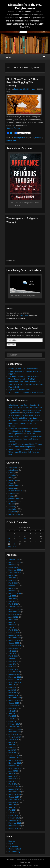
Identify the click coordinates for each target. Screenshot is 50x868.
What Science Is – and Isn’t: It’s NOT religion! (26, 392)
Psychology (13, 501)
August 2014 (13, 802)
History (11, 478)
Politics (11, 496)
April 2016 (12, 750)
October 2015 (14, 766)
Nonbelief (12, 488)
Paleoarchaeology (15, 491)
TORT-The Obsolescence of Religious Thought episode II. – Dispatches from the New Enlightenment (25, 431)
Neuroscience (14, 486)
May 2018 (12, 687)
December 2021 (15, 609)
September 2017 (15, 706)
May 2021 (12, 625)
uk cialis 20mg (14, 444)
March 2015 (13, 784)
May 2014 (12, 810)
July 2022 (12, 596)
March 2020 (13, 656)
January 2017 (14, 726)
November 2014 (15, 794)
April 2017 (12, 719)
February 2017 (14, 724)
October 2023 (14, 586)
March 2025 (13, 567)
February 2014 (14, 818)
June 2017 (13, 713)
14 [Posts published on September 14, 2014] (9, 539)
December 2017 (15, 698)
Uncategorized (19, 138)
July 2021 (12, 620)
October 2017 (14, 703)
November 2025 (15, 562)
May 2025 (12, 565)
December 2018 (15, 677)
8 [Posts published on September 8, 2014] (14, 536)
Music (11, 483)
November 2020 (15, 640)
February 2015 (14, 786)
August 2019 (13, 661)
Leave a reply (12, 140)
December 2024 (15, 570)
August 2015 (13, 771)
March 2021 (13, 630)
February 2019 (14, 672)
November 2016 (15, 732)
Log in (11, 844)
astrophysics (13, 470)
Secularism (13, 509)
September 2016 (15, 737)
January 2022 (14, 607)
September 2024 (15, 573)
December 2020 (15, 638)
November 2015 (15, 763)
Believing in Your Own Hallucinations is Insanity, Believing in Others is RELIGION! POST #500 (25, 371)
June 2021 (13, 622)
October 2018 (14, 680)
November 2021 (15, 612)
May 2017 (12, 716)
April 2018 (12, 690)
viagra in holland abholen (18, 449)
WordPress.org (14, 852)
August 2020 (13, 648)
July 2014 (12, 805)
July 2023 (12, 588)
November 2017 (15, 700)
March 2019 (13, 669)
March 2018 (13, 693)
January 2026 (14, 560)
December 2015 (15, 760)
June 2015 (13, 776)
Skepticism (13, 512)
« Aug (9, 547)
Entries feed (13, 846)
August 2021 (13, 617)
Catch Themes (33, 865)
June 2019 (13, 664)
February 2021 (14, 633)
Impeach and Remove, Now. (19, 390)
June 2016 (13, 745)
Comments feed (15, 849)
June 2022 (13, 599)
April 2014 (12, 813)
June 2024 (13, 578)
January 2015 (14, 789)
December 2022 (15, 593)
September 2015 (15, 768)
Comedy (12, 473)
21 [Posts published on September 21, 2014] (9, 541)
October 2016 (14, 734)
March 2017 (13, 721)
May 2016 (12, 747)
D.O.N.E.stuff (24, 316)
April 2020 (12, 653)
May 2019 (12, 666)
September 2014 (15, 799)
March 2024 (13, 583)
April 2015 (12, 781)
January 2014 (14, 820)
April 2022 (12, 601)
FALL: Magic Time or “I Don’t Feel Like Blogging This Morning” (23, 82)
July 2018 (12, 685)
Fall (33, 138)
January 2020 (14, 659)
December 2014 (15, 792)
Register (12, 841)
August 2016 (13, 740)
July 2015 (12, 773)
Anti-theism (13, 467)
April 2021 (12, 627)
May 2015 (12, 779)
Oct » (14, 547)
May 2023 (12, 591)
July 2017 (12, 711)
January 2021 (14, 635)
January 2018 (14, 695)
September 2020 (15, 646)
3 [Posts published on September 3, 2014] (25, 534)
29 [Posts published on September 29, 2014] (14, 544)
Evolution (12, 475)
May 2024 (12, 580)
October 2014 (14, 797)
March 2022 (13, 604)
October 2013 (14, 828)
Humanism (13, 480)
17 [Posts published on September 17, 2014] (25, 539)
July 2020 (12, 651)
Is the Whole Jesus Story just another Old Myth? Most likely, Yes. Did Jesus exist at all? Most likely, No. (26, 384)
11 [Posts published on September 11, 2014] (30, 536)
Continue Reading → (15, 128)
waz (33, 89)
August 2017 (13, 708)
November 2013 (15, 826)
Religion (12, 504)
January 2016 (14, 758)
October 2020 (14, 643)
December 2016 (15, 729)
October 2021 (14, 614)
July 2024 (12, 575)
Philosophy (13, 493)
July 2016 (12, 742)
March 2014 (13, 815)
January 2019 (14, 674)
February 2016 (14, 755)
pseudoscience (14, 499)
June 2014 (13, 807)
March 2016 (13, 753)
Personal (39, 138)
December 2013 (15, 823)
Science (12, 507)
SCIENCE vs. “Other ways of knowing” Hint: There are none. (25, 452)
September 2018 (15, 682)
